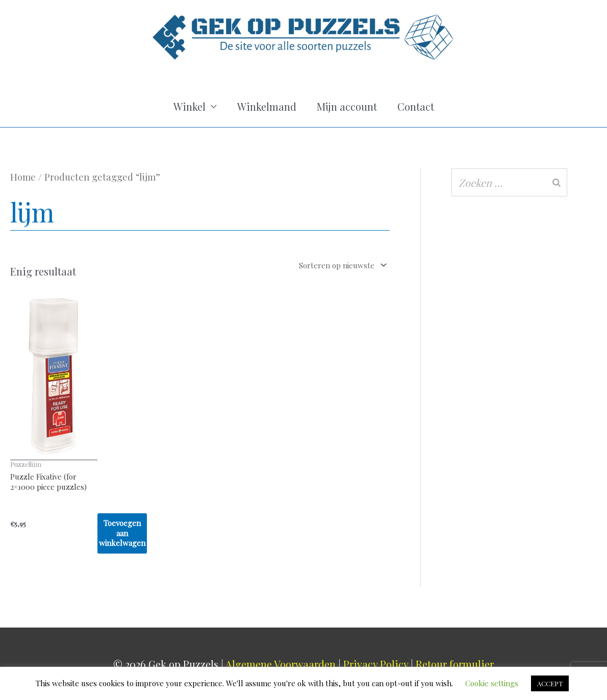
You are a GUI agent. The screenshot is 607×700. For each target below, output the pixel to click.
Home (23, 177)
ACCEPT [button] (550, 683)
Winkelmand (267, 106)
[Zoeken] (557, 182)
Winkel (189, 106)
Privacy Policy (376, 664)
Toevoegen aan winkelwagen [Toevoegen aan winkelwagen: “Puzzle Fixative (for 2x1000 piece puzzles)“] (122, 533)
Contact (416, 106)
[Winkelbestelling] (315, 265)
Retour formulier (455, 664)
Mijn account (347, 106)
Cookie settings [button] (492, 683)
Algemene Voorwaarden (281, 664)
